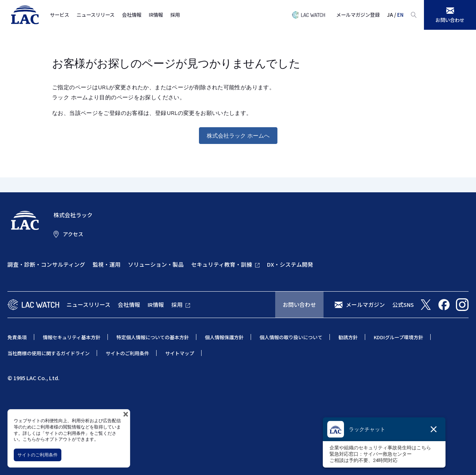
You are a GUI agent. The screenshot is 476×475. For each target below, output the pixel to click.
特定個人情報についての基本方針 (153, 337)
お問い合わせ (299, 304)
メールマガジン (365, 304)
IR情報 (156, 15)
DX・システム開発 (290, 264)
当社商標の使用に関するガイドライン (49, 353)
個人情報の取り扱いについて (291, 337)
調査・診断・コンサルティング (46, 264)
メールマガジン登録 (358, 15)
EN (400, 15)
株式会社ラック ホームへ (238, 135)
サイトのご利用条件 (38, 455)
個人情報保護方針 (224, 337)
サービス (59, 15)
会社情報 (132, 15)
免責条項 (17, 337)
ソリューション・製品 (156, 264)
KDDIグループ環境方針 (398, 337)
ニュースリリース (96, 15)
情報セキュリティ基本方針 (72, 337)
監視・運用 (107, 264)
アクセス (73, 234)
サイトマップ (180, 353)
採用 (175, 15)
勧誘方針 (348, 337)
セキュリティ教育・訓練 (222, 264)
